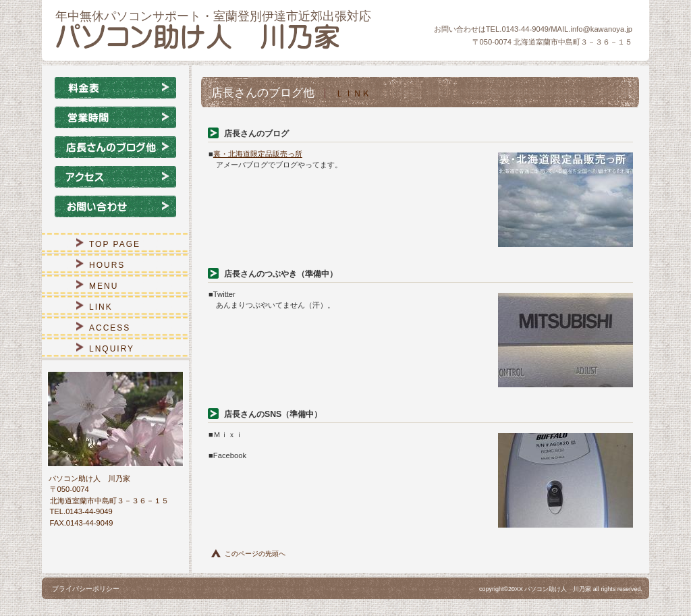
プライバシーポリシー (86, 589)
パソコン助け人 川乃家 (217, 36)
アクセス (115, 177)
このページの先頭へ (255, 554)
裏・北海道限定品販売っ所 (258, 154)
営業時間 (115, 117)
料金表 (115, 88)
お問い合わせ (115, 206)
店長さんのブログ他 (115, 147)
